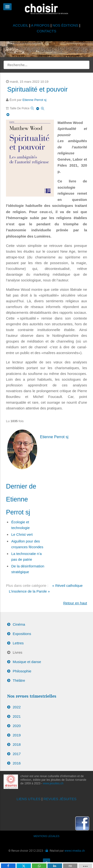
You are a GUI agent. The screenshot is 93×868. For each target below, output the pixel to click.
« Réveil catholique (67, 585)
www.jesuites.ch (53, 783)
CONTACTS (46, 31)
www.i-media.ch (75, 851)
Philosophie (22, 671)
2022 (17, 707)
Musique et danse (27, 662)
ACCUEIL (21, 25)
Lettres (18, 643)
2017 (17, 754)
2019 (17, 735)
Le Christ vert (22, 534)
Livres (17, 652)
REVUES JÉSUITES (60, 799)
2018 (17, 744)
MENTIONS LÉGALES (46, 836)
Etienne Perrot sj (35, 100)
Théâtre (19, 680)
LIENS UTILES (29, 799)
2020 (17, 726)
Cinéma (19, 624)
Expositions (22, 634)
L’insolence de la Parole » (29, 591)
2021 (17, 716)
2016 (17, 763)
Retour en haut (75, 603)
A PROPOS (40, 25)
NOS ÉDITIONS (65, 25)
